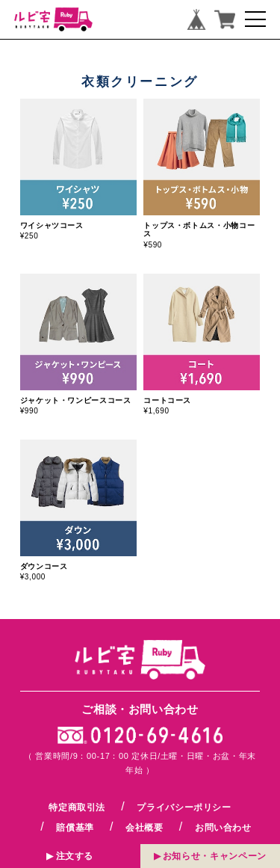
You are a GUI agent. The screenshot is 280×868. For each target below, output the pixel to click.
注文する (75, 855)
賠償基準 (75, 828)
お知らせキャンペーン (215, 855)
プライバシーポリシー (184, 807)
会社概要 (144, 828)
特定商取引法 (77, 807)
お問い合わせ (223, 828)
